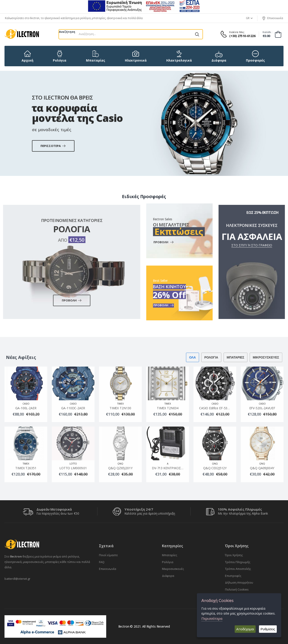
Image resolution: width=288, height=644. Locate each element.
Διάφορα (168, 576)
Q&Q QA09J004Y (262, 468)
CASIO (26, 404)
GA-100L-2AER (26, 408)
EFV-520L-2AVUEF (262, 408)
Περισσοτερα (53, 153)
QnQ (120, 464)
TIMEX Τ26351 (26, 468)
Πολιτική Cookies (237, 589)
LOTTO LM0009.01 (73, 468)
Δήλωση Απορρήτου (239, 582)
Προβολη (63, 300)
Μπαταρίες (170, 555)
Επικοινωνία (272, 18)
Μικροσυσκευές (173, 569)
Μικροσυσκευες (257, 357)
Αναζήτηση (67, 32)
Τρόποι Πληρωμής (238, 562)
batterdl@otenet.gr (17, 579)
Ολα (184, 357)
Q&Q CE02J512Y (215, 468)
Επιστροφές (233, 576)
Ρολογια (203, 357)
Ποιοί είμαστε (108, 555)
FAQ (102, 562)
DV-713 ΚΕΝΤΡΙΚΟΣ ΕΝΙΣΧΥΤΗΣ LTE (178, 468)
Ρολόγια (168, 562)
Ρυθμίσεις (268, 629)
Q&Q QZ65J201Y (120, 468)
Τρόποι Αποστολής (238, 569)
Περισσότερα (212, 618)
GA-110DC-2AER (73, 408)
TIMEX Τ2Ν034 (168, 408)
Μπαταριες (227, 357)
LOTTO (73, 464)
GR (248, 18)
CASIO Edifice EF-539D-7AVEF (220, 408)
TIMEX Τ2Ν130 (120, 408)
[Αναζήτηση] (197, 34)
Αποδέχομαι (245, 629)
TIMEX (120, 404)
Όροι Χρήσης (234, 555)
